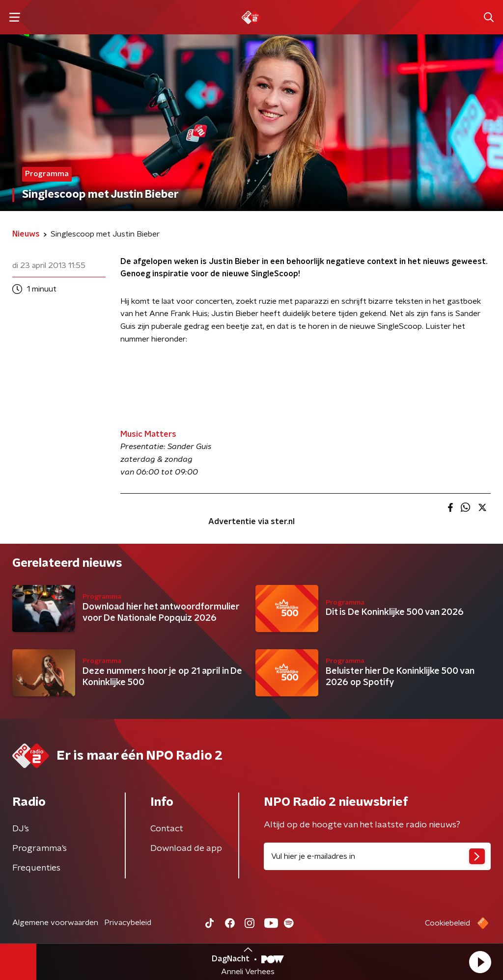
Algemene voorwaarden (55, 923)
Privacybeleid (128, 923)
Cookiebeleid (447, 923)
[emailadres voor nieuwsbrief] (377, 856)
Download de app (186, 848)
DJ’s (21, 829)
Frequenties (36, 868)
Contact (167, 829)
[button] (480, 962)
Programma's (40, 848)
